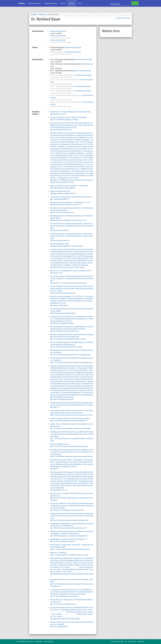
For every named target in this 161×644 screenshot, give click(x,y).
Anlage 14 (56, 469)
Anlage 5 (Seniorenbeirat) (61, 305)
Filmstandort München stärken (60, 244)
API (126, 642)
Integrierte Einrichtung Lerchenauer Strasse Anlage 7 (69, 267)
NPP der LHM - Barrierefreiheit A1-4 (64, 212)
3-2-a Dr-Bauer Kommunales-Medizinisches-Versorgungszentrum (73, 362)
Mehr (80, 3)
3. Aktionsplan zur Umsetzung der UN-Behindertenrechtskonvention (71, 197)
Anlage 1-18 (56, 407)
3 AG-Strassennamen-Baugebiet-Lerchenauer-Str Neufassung (71, 428)
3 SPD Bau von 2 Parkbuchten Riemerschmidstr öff (68, 510)
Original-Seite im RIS (122, 18)
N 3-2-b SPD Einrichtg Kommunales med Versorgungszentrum (72, 355)
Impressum (141, 642)
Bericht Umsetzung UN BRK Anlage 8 (64, 313)
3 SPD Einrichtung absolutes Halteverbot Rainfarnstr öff (70, 528)
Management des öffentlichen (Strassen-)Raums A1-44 (70, 220)
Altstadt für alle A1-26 (59, 114)
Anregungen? (39, 642)
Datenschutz (132, 642)
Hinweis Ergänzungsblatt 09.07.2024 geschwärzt (68, 246)
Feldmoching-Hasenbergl (58, 31)
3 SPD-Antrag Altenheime (60, 627)
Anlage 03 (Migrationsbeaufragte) (63, 399)
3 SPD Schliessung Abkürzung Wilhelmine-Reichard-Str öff (70, 520)
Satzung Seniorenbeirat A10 (61, 240)
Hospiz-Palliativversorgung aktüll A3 (64, 188)
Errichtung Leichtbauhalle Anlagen (63, 323)
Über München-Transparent (25, 642)
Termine (63, 3)
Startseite (22, 3)
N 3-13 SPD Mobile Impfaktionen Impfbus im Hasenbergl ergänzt (73, 456)
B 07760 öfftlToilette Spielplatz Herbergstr (66, 120)
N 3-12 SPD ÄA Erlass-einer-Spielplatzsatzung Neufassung (70, 446)
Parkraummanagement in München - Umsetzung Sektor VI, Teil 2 (70, 202)
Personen (72, 3)
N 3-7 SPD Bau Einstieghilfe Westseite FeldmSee (68, 347)
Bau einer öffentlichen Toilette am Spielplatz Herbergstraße (68, 117)
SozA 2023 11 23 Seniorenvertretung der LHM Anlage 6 (70, 283)
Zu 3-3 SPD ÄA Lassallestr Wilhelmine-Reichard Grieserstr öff (71, 549)
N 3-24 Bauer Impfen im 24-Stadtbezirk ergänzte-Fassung (70, 555)
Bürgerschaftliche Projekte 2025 (60, 191)
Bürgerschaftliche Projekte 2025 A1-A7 (65, 194)
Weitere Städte (49, 642)
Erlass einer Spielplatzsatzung (59, 444)
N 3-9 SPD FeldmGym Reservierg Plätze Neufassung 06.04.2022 (72, 415)
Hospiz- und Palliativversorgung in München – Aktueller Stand (69, 186)
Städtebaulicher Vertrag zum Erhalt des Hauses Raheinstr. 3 (69, 539)
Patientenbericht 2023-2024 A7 (62, 130)
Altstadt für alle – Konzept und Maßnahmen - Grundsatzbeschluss (70, 112)
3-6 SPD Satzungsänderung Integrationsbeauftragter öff (70, 421)
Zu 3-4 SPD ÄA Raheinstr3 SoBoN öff (64, 541)
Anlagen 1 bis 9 (57, 273)
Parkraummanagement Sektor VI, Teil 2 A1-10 (67, 205)
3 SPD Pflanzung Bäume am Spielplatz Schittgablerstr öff (70, 536)
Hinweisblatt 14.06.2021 (60, 490)
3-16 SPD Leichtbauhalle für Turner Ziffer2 (66, 596)
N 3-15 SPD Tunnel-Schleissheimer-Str (64, 604)
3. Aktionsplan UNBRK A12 (61, 199)
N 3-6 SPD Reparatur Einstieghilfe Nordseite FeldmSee (69, 339)
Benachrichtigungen (51, 3)
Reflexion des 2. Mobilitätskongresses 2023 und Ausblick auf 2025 (71, 271)
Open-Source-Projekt (117, 642)
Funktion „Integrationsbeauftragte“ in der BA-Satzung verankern (70, 418)
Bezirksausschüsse (35, 3)
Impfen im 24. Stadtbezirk (58, 553)
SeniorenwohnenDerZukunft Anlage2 (64, 293)
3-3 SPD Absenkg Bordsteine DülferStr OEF (66, 331)
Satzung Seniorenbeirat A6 (61, 230)
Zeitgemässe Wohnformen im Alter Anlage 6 (66, 619)
